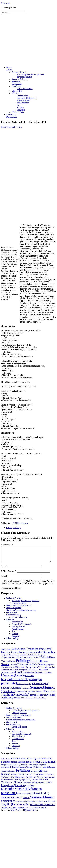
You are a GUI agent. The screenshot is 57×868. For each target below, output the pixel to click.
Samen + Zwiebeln (20, 79)
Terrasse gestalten (24, 77)
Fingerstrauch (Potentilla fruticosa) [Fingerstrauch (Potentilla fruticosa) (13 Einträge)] (14, 660)
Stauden (20, 107)
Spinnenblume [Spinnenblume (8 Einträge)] (20, 695)
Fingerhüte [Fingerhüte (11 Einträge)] (42, 658)
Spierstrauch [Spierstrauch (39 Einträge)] (8, 694)
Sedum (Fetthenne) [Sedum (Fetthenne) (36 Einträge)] (12, 691)
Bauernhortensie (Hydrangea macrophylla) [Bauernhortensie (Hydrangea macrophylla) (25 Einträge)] (22, 655)
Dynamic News (31, 813)
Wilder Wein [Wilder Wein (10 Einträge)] (20, 701)
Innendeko (16, 82)
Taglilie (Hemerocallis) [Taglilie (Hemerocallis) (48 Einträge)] (15, 698)
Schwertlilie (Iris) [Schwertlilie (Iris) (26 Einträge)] (41, 687)
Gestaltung (16, 86)
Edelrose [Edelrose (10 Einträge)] (35, 658)
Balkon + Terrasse (19, 72)
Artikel (9, 70)
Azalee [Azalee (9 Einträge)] (8, 652)
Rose (19, 105)
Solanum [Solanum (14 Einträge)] (26, 691)
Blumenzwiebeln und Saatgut (19, 608)
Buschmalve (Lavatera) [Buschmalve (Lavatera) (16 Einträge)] (18, 658)
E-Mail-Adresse (9, 574)
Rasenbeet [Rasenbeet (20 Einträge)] (30, 679)
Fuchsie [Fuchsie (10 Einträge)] (45, 665)
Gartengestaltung (13, 528)
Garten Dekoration (25, 89)
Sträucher (21, 110)
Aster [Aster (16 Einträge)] (3, 652)
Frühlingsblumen (21, 523)
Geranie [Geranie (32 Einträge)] (5, 667)
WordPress (15, 813)
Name (4, 569)
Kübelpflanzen (23, 103)
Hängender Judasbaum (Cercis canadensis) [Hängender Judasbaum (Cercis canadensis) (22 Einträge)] (35, 670)
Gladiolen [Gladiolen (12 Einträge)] (13, 668)
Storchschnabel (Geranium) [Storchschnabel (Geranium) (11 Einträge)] (34, 695)
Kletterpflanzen (23, 100)
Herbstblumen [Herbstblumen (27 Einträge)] (39, 667)
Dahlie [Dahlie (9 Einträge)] (30, 658)
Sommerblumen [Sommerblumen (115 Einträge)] (42, 690)
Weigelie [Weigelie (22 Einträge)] (12, 701)
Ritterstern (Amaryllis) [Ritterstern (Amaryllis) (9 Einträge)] (24, 687)
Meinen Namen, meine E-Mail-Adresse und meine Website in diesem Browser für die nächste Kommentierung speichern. (27, 585)
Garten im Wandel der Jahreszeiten (21, 613)
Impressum (11, 115)
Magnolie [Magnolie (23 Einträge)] (18, 676)
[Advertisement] (25, 40)
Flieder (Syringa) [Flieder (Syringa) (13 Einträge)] (34, 660)
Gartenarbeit (17, 84)
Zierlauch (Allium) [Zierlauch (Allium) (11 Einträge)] (40, 701)
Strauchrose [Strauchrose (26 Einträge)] (49, 694)
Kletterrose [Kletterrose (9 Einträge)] (35, 673)
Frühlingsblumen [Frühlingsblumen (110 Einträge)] (29, 664)
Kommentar (7, 545)
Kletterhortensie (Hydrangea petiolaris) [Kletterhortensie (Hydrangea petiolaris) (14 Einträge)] (16, 673)
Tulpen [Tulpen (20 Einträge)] (4, 701)
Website (4, 579)
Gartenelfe (6, 3)
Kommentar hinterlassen (11, 127)
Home (9, 67)
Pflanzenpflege (18, 112)
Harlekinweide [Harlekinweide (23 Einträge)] (24, 668)
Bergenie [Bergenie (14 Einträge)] (4, 658)
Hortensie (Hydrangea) (26, 98)
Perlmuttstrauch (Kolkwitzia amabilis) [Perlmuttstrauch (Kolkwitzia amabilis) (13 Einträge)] (37, 676)
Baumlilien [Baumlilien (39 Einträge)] (49, 655)
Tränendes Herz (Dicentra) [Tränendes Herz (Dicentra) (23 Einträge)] (42, 698)
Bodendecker (22, 96)
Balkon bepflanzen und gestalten (31, 74)
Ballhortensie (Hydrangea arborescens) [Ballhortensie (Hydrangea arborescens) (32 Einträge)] (31, 652)
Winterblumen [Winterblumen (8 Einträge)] (29, 701)
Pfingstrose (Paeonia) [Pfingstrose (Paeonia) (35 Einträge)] (13, 679)
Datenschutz (11, 117)
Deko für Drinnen (14, 611)
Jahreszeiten (17, 91)
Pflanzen (15, 93)
